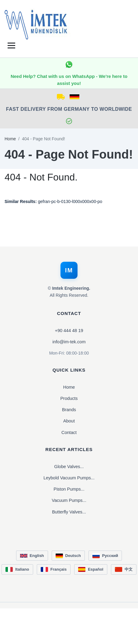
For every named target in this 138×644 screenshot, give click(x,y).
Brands (69, 410)
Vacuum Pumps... (69, 500)
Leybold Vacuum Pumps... (69, 478)
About (69, 421)
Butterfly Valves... (69, 512)
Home (10, 139)
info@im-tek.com (69, 342)
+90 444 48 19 (69, 331)
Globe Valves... (69, 467)
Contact (69, 432)
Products (69, 398)
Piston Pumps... (69, 489)
